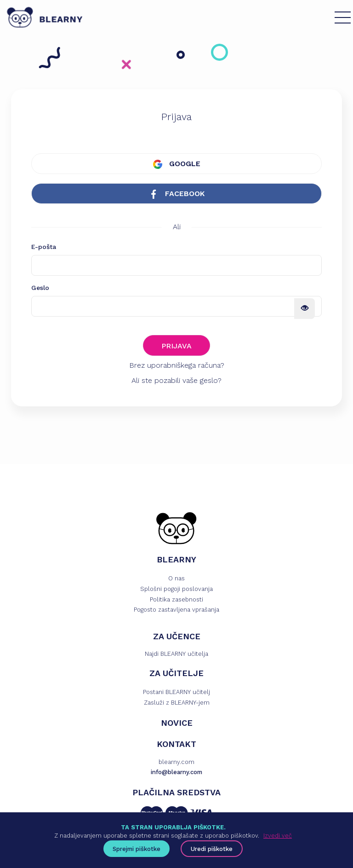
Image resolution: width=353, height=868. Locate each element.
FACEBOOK (177, 194)
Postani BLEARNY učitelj (176, 692)
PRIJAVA (176, 346)
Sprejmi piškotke (137, 849)
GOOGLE (177, 164)
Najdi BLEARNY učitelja (176, 654)
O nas (176, 578)
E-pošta (44, 247)
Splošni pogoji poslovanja (176, 589)
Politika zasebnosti (176, 599)
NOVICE (177, 723)
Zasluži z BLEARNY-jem (177, 703)
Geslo (40, 288)
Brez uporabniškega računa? (177, 365)
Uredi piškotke (212, 849)
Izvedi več (278, 836)
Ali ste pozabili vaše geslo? (176, 380)
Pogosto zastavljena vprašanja (176, 610)
